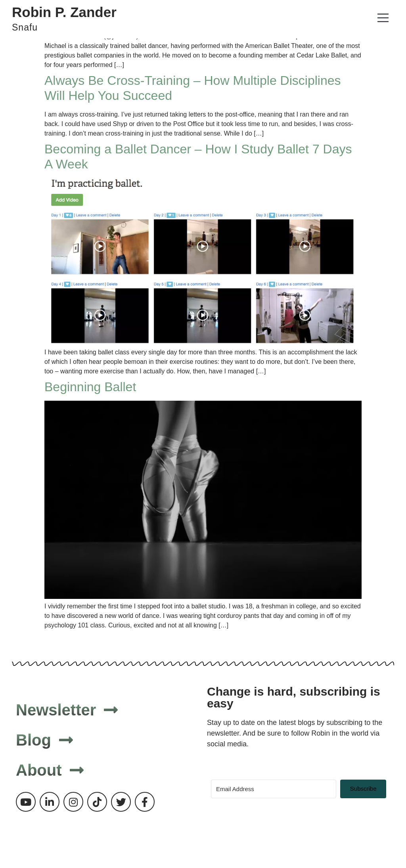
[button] (383, 19)
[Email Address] (274, 789)
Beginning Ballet (90, 387)
